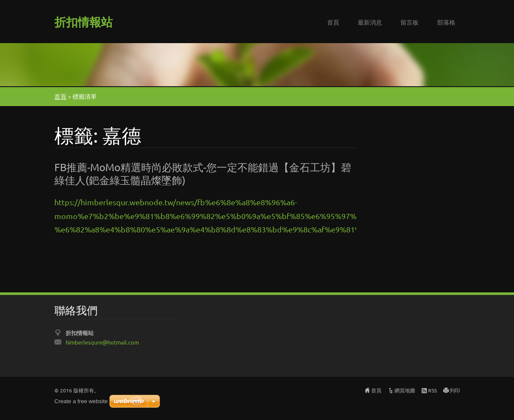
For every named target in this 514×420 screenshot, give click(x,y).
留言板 (410, 22)
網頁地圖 (405, 390)
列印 (455, 390)
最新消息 (370, 22)
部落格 (446, 22)
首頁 (333, 22)
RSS (432, 390)
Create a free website (81, 401)
